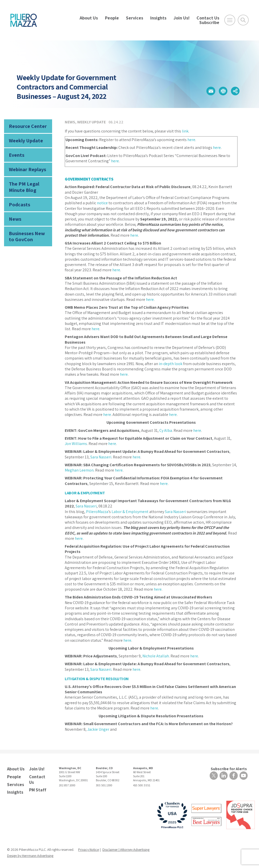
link (185, 131)
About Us (89, 18)
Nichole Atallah (156, 656)
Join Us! (181, 18)
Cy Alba (166, 430)
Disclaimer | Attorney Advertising (126, 848)
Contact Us (208, 18)
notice (102, 203)
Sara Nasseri (101, 457)
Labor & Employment (130, 511)
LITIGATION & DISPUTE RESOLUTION (96, 678)
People (112, 18)
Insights (158, 18)
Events (16, 153)
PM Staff (37, 788)
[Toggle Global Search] (243, 20)
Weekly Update (25, 139)
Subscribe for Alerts (230, 768)
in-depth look (171, 363)
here (191, 140)
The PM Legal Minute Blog (22, 184)
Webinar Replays (26, 167)
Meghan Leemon (79, 470)
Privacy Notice (89, 848)
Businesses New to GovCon (28, 230)
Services (135, 18)
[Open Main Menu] (230, 20)
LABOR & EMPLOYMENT (85, 493)
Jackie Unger (98, 729)
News (14, 214)
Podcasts (18, 200)
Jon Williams (76, 444)
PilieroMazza (97, 511)
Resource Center (26, 126)
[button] (209, 91)
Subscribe (209, 22)
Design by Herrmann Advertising (30, 854)
